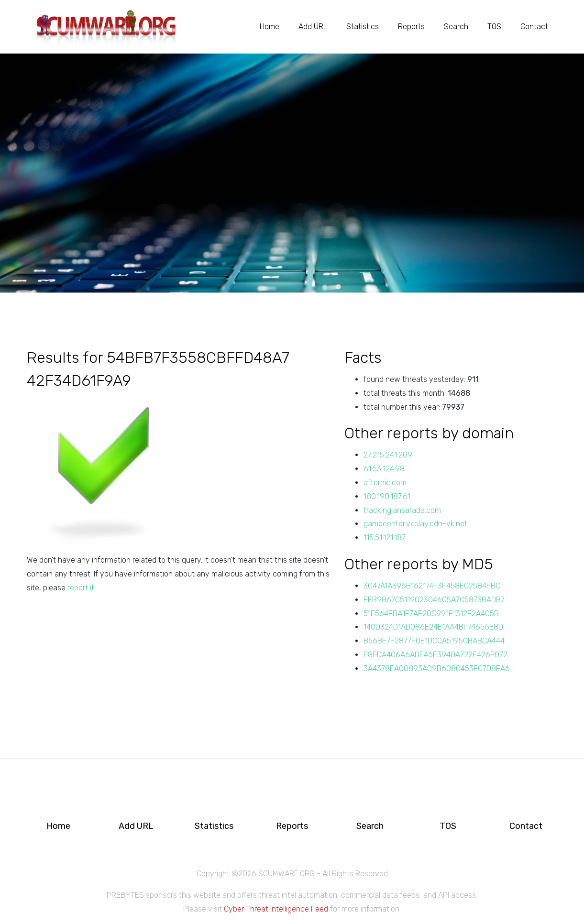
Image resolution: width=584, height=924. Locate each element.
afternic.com (385, 483)
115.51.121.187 (385, 538)
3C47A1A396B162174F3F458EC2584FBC (432, 586)
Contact (534, 26)
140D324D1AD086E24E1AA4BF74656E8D (433, 627)
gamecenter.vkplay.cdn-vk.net (415, 524)
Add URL (313, 26)
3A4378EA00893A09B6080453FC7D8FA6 (437, 669)
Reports (411, 26)
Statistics (363, 26)
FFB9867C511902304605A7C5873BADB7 (434, 600)
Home (270, 26)
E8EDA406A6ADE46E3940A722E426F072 (435, 655)
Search (456, 26)
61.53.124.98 (384, 469)
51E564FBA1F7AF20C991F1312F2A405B (431, 614)
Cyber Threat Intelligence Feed (276, 909)
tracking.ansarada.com (402, 510)
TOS (494, 26)
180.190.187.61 (387, 496)
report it (81, 588)
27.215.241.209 (388, 455)
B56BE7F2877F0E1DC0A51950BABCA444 (434, 641)
